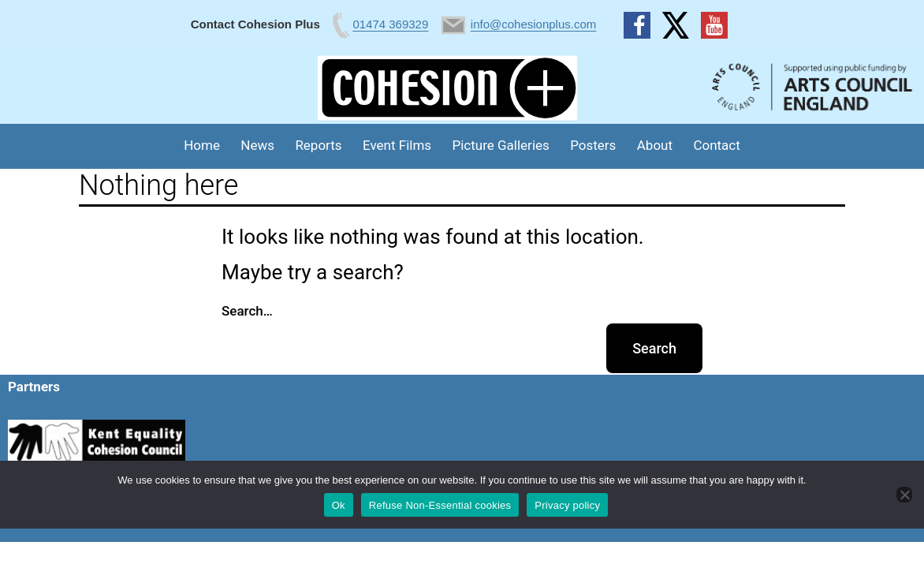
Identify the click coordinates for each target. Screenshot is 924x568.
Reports (318, 145)
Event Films (397, 145)
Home (202, 145)
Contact (716, 145)
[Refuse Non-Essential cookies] (904, 495)
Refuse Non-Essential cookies (440, 505)
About (655, 145)
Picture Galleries (500, 145)
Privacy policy (567, 505)
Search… (247, 311)
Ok (339, 505)
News (257, 145)
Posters (593, 145)
